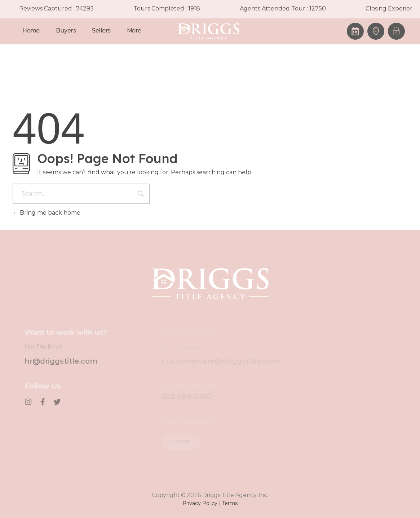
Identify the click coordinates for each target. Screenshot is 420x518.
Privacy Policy (200, 503)
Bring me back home (47, 213)
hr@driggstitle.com (67, 361)
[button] (396, 31)
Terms (230, 503)
